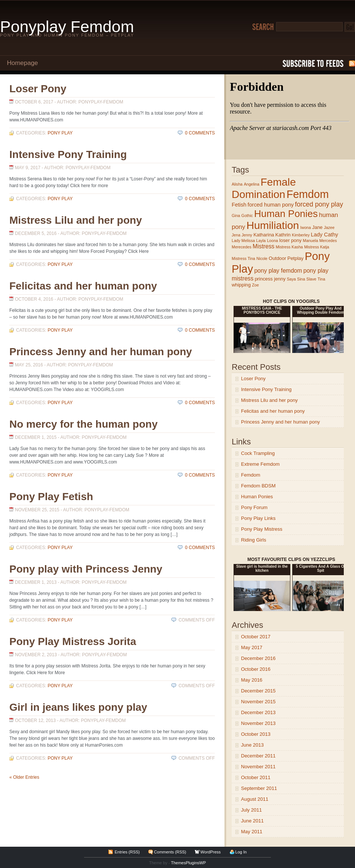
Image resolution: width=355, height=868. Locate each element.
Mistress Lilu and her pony (76, 220)
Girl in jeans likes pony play (78, 707)
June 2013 (252, 745)
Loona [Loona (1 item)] (272, 241)
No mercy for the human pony (84, 424)
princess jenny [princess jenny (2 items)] (270, 279)
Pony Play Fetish (51, 497)
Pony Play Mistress (262, 529)
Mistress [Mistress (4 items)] (263, 246)
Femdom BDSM (258, 486)
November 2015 (258, 702)
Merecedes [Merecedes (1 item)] (242, 247)
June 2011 (252, 821)
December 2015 (258, 691)
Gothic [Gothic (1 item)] (247, 216)
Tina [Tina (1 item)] (321, 279)
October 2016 (256, 669)
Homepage (22, 63)
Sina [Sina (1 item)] (301, 279)
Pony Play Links (258, 518)
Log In (241, 852)
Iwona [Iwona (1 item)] (306, 227)
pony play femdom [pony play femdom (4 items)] (278, 271)
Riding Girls (254, 540)
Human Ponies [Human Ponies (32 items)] (286, 214)
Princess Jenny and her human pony (101, 352)
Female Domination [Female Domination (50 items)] (264, 188)
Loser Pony (38, 89)
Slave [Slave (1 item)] (311, 279)
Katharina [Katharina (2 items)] (264, 235)
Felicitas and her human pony (83, 286)
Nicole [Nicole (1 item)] (262, 258)
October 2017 (256, 637)
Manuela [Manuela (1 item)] (310, 241)
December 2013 (258, 712)
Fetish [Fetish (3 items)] (239, 205)
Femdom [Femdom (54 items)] (308, 194)
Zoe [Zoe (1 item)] (255, 285)
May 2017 (252, 647)
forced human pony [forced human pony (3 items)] (271, 205)
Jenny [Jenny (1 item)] (247, 235)
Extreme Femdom (260, 464)
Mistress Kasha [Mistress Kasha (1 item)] (289, 247)
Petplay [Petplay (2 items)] (295, 258)
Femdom (251, 475)
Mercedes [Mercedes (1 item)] (328, 241)
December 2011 (258, 756)
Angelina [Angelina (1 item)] (251, 184)
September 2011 (259, 788)
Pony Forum (254, 507)
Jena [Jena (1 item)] (236, 235)
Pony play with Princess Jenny (86, 569)
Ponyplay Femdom (67, 27)
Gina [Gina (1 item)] (236, 216)
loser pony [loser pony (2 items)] (290, 240)
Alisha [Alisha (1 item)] (237, 184)
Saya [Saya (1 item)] (291, 279)
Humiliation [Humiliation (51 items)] (273, 225)
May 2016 (252, 680)
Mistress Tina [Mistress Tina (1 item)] (243, 258)
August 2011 (255, 799)
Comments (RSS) (170, 852)
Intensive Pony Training (68, 154)
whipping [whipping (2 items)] (241, 285)
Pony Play (60, 133)
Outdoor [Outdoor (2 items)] (277, 258)
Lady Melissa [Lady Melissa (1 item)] (243, 241)
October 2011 (256, 777)
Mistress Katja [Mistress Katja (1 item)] (317, 247)
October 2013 (256, 734)
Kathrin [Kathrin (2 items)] (283, 235)
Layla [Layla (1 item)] (261, 241)
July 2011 (251, 810)
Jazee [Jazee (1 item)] (329, 227)
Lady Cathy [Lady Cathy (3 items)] (325, 235)
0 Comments (200, 133)
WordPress (210, 852)
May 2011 (252, 832)
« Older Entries (24, 777)
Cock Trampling (258, 453)
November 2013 (258, 723)
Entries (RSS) (127, 852)
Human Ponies (257, 497)
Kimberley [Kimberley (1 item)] (301, 235)
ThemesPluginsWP (188, 863)
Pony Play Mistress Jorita (73, 641)
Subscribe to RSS (319, 63)
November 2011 (258, 767)
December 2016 (258, 658)
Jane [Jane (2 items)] (317, 227)
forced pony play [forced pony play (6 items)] (319, 204)
